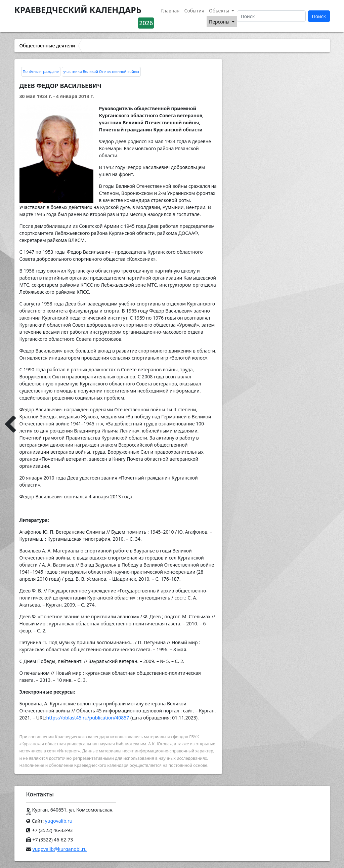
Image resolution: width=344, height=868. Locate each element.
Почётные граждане (41, 71)
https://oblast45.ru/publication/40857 (88, 718)
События (194, 11)
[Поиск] (271, 16)
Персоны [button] (220, 22)
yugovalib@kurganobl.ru (60, 849)
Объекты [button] (220, 11)
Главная (170, 11)
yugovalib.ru (59, 821)
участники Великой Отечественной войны (101, 71)
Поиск (319, 16)
